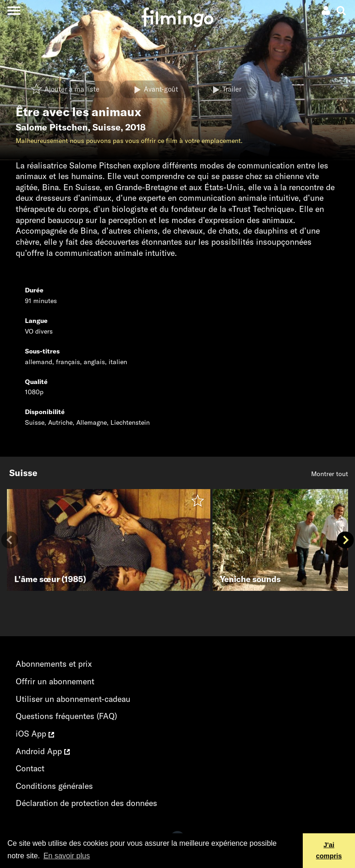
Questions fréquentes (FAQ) (66, 716)
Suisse (107, 127)
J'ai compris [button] (329, 850)
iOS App (35, 734)
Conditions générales (54, 786)
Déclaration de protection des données (86, 803)
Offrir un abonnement (55, 681)
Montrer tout (330, 474)
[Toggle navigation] (14, 10)
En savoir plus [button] (67, 856)
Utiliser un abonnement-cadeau (73, 699)
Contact (30, 768)
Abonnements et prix (54, 664)
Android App (43, 751)
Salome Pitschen (52, 127)
